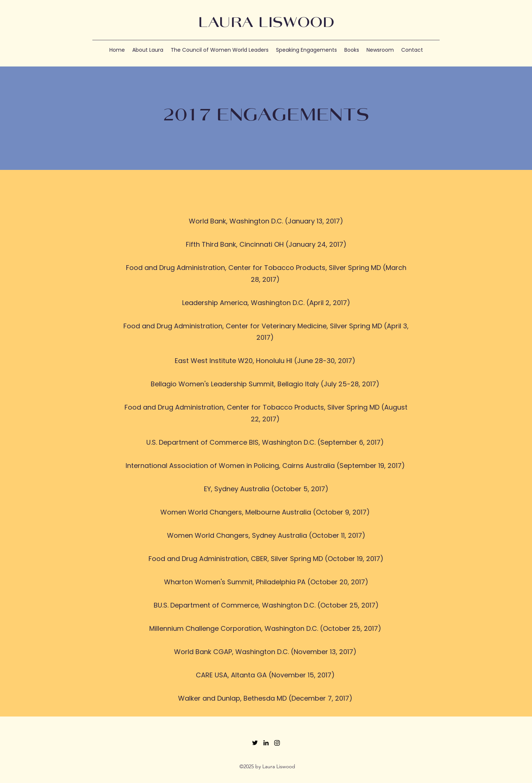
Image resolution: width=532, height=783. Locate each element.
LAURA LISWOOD (266, 23)
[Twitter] (255, 743)
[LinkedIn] (266, 743)
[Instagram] (277, 743)
